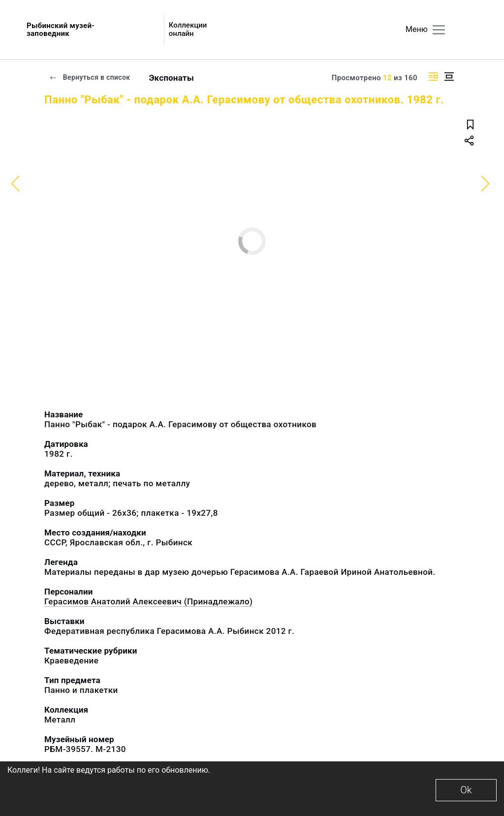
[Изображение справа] (433, 77)
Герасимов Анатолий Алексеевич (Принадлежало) (148, 601)
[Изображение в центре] (449, 77)
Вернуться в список (90, 77)
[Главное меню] (439, 30)
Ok (466, 790)
